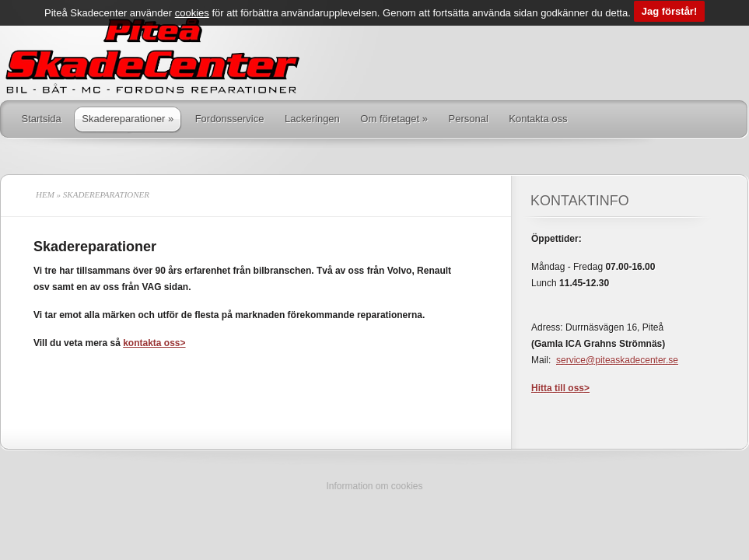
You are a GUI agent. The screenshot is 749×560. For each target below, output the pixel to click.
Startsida (42, 119)
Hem (45, 194)
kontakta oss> (154, 343)
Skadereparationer (128, 119)
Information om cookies (374, 486)
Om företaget (394, 119)
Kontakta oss (538, 119)
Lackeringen (312, 119)
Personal (469, 119)
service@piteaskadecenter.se (617, 360)
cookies (192, 7)
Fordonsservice (230, 119)
